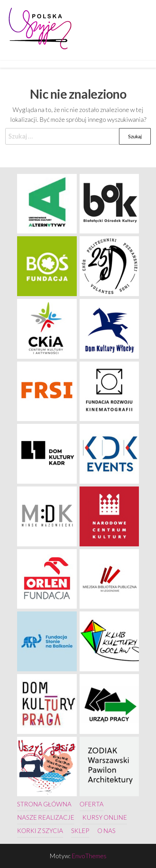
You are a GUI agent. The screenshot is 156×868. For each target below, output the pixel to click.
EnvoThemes (89, 856)
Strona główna (44, 804)
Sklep (80, 831)
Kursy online (105, 817)
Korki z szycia (40, 831)
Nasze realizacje (46, 817)
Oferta (92, 804)
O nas (106, 831)
